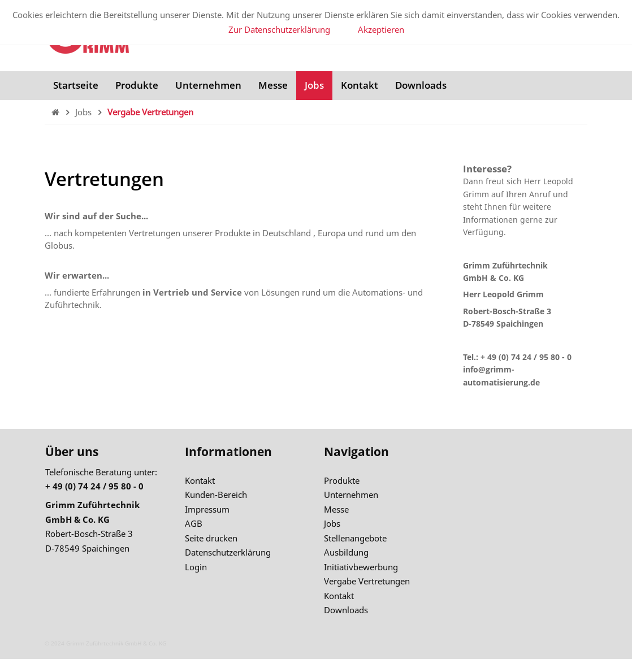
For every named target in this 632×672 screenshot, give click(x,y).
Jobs (314, 85)
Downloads (421, 85)
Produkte (137, 85)
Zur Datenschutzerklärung (279, 29)
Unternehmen (208, 85)
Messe (273, 85)
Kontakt (360, 85)
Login (196, 567)
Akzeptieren (381, 29)
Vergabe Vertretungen (150, 112)
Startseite (76, 85)
